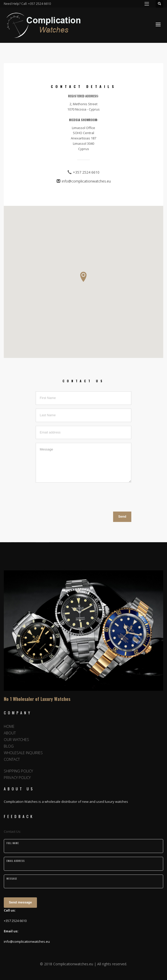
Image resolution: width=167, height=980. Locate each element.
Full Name (13, 843)
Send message (20, 902)
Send (122, 516)
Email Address (15, 861)
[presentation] (74, 496)
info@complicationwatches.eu (27, 941)
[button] (83, 277)
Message (12, 878)
